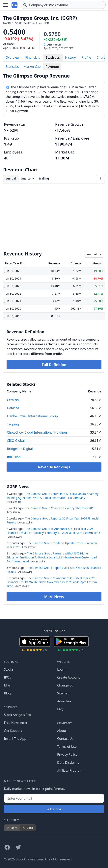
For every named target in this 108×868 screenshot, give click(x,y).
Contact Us (65, 739)
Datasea (13, 408)
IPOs (7, 677)
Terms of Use (67, 747)
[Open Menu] (6, 5)
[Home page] (15, 5)
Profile (86, 57)
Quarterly (27, 178)
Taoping (13, 424)
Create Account (68, 677)
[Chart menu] (100, 179)
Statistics (53, 57)
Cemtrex (13, 400)
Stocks (9, 669)
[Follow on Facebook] (7, 847)
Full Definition (54, 365)
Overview (13, 57)
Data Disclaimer (69, 762)
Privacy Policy (67, 754)
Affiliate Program (70, 770)
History (70, 57)
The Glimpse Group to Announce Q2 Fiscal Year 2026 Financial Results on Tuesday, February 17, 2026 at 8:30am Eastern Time (53, 531)
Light (12, 828)
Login (61, 669)
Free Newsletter (16, 723)
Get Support (13, 731)
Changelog (65, 685)
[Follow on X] (18, 847)
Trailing (44, 178)
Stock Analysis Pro (17, 715)
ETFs (7, 685)
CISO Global (16, 441)
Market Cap (32, 67)
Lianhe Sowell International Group (32, 416)
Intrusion (14, 457)
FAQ (60, 709)
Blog (7, 693)
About (62, 731)
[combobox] (63, 5)
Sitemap (63, 693)
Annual (11, 178)
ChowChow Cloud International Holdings (37, 432)
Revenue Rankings (54, 467)
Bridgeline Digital (20, 449)
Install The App (15, 739)
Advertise (64, 701)
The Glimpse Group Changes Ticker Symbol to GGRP (59, 508)
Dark (28, 828)
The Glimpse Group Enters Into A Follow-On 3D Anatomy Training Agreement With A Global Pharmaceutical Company (53, 496)
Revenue (52, 67)
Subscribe (54, 809)
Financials (33, 57)
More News (54, 597)
